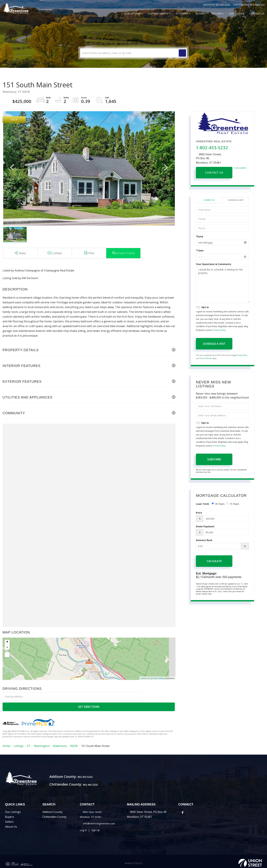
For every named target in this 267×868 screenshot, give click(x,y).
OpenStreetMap (157, 678)
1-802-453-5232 (212, 148)
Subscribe (214, 460)
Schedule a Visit (236, 200)
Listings (19, 736)
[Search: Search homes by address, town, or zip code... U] (134, 53)
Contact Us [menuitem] (257, 13)
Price (199, 513)
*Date (200, 237)
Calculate (214, 562)
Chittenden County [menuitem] (54, 812)
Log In (84, 825)
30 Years (218, 504)
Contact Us (214, 173)
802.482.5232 (257, 5)
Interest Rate (204, 541)
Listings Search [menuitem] (158, 13)
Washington (42, 736)
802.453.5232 (223, 5)
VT (29, 736)
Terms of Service (206, 359)
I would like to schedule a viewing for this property (222, 285)
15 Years (233, 504)
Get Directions (159, 697)
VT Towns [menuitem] (182, 13)
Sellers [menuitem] (217, 13)
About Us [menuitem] (11, 822)
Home (6, 736)
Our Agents (240, 168)
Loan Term (202, 504)
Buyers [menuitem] (200, 13)
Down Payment (205, 527)
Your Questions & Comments (214, 265)
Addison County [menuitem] (52, 807)
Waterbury (60, 736)
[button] (182, 53)
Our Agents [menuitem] (237, 13)
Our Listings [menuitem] (132, 13)
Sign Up (98, 825)
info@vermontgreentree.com (102, 818)
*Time (200, 251)
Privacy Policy (219, 331)
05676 (74, 736)
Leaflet (143, 678)
